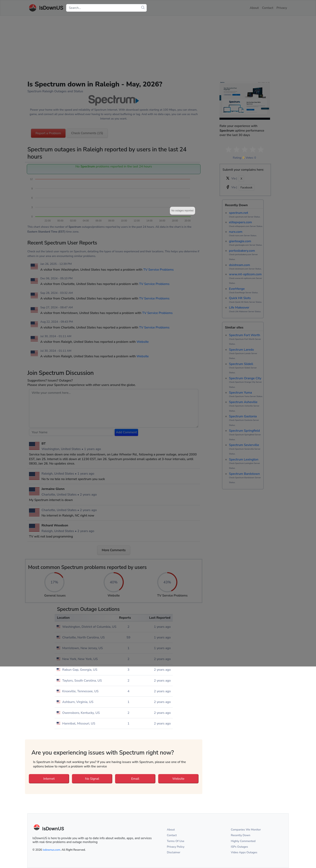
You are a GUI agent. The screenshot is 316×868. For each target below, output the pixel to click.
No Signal (92, 779)
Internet (49, 779)
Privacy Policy (176, 847)
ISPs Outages (240, 847)
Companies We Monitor (246, 830)
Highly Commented (243, 841)
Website (178, 779)
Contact (172, 835)
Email (135, 779)
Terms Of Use (176, 841)
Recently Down (241, 835)
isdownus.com (51, 850)
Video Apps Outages (244, 852)
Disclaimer (174, 852)
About (171, 830)
